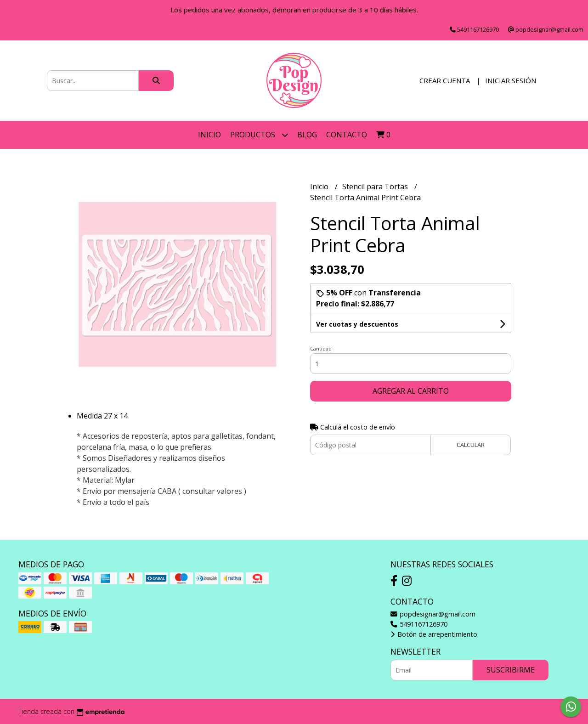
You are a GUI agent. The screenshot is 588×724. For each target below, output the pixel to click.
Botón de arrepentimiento (434, 634)
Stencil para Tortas (376, 187)
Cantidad (321, 348)
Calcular (471, 445)
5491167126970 (419, 624)
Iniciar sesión (511, 80)
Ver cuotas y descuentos (357, 324)
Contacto (347, 135)
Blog (307, 135)
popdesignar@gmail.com (433, 614)
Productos (259, 135)
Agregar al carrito (411, 391)
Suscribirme (511, 670)
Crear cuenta (445, 80)
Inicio (209, 135)
